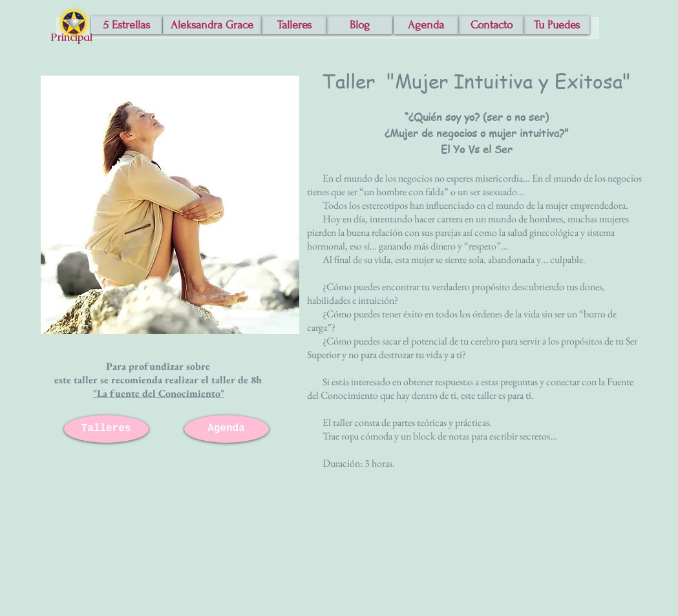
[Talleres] (294, 25)
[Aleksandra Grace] (212, 25)
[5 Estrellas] (127, 25)
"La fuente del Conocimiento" (159, 393)
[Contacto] (492, 25)
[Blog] (360, 25)
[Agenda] (426, 25)
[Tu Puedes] (557, 25)
